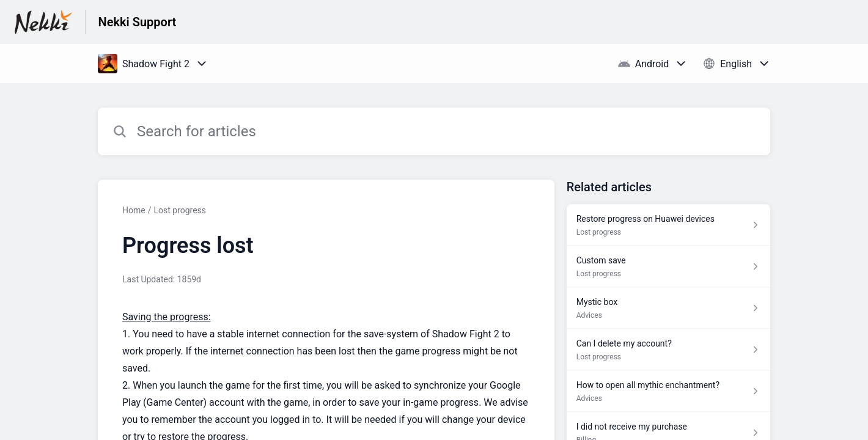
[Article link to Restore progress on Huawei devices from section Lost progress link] (668, 225)
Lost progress (180, 210)
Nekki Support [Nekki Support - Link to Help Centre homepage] (138, 22)
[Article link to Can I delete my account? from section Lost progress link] (668, 350)
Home (134, 210)
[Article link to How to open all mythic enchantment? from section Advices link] (668, 391)
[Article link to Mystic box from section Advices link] (668, 308)
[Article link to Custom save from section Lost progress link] (668, 266)
